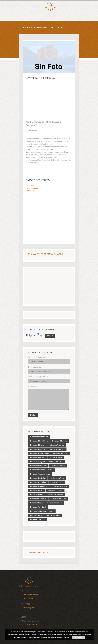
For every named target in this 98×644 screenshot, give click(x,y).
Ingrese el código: (38, 377)
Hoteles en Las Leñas (38, 478)
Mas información (63, 637)
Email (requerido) (35, 367)
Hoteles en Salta (56, 457)
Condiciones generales (31, 621)
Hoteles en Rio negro (38, 457)
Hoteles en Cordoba (55, 495)
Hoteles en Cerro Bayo (59, 486)
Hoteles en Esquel (37, 503)
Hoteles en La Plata (53, 515)
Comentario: (33, 387)
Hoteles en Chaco (37, 491)
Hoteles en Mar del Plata (39, 441)
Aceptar (79, 637)
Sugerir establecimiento (31, 595)
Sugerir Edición (28, 598)
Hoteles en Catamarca (38, 486)
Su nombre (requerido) (37, 357)
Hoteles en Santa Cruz (38, 466)
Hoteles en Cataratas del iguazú (42, 511)
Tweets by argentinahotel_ (38, 552)
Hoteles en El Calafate (38, 482)
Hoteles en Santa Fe (58, 466)
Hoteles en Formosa (55, 503)
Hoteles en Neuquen (38, 449)
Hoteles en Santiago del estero (41, 470)
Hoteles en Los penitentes (40, 453)
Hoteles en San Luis (56, 462)
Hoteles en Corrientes (38, 499)
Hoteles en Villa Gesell (38, 507)
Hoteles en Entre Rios (58, 499)
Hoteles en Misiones (56, 445)
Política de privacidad (30, 624)
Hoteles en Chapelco (55, 491)
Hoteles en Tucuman (38, 519)
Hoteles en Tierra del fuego (40, 474)
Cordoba (41, 254)
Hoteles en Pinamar (60, 453)
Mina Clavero (55, 254)
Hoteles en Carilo (57, 482)
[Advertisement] (49, 101)
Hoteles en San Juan (38, 462)
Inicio (32, 254)
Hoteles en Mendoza (60, 441)
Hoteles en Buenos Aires (39, 437)
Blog (24, 611)
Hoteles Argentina (29, 608)
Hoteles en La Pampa (57, 449)
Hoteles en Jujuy (36, 515)
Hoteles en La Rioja (57, 478)
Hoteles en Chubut (37, 495)
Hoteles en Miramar (38, 445)
